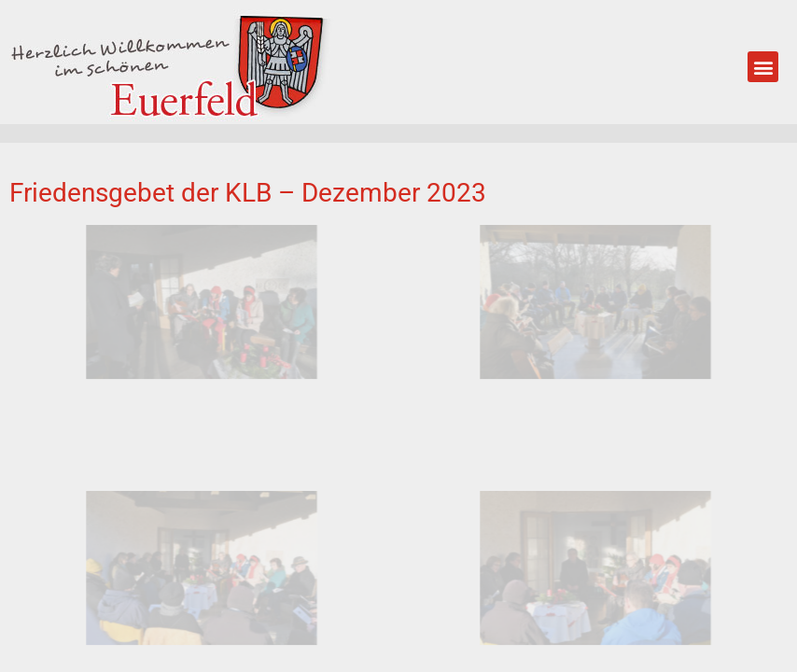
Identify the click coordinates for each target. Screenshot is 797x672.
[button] (763, 67)
